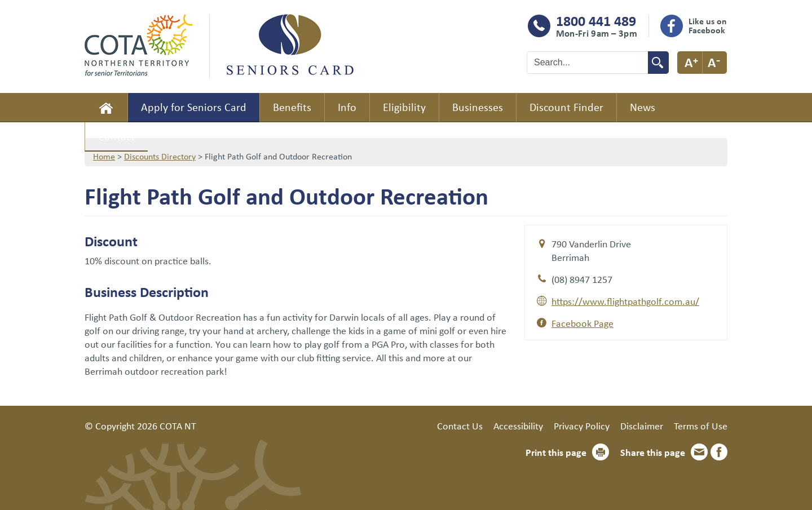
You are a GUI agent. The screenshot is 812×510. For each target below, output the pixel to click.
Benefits (292, 107)
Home (106, 108)
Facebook (719, 452)
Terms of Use (701, 425)
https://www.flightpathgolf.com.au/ (625, 301)
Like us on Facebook (708, 25)
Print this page (556, 452)
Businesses (478, 107)
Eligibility (404, 107)
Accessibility (518, 425)
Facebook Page (582, 323)
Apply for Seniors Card (194, 107)
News (643, 107)
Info (347, 107)
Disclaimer (642, 425)
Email (699, 452)
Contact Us (460, 425)
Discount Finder (566, 107)
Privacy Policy (582, 425)
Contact (116, 136)
